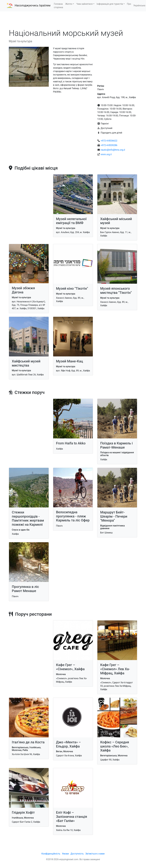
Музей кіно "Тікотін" (72, 289)
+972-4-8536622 (109, 141)
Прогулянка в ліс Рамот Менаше (25, 589)
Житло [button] (69, 4)
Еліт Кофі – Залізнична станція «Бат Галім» (72, 817)
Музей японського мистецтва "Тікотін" (116, 291)
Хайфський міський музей (116, 221)
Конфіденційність (51, 854)
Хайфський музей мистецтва (26, 363)
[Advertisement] (73, 20)
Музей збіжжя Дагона (23, 290)
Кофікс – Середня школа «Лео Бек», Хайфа (115, 746)
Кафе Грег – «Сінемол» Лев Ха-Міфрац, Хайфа (115, 669)
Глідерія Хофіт (23, 813)
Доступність (77, 854)
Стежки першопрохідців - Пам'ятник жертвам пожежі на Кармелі (28, 518)
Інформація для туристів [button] (110, 4)
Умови (65, 854)
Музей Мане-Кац (70, 361)
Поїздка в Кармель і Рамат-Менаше (116, 445)
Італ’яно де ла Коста (28, 742)
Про (129, 4)
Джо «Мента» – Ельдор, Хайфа (68, 744)
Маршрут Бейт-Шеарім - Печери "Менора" (114, 516)
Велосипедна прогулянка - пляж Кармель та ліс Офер (73, 516)
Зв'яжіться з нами (95, 854)
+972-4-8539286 (109, 145)
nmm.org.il (106, 154)
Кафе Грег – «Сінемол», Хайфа (70, 667)
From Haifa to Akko (71, 443)
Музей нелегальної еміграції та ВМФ (71, 221)
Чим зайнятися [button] (84, 4)
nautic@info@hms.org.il (113, 150)
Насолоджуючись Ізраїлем (33, 5)
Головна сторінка (58, 6)
